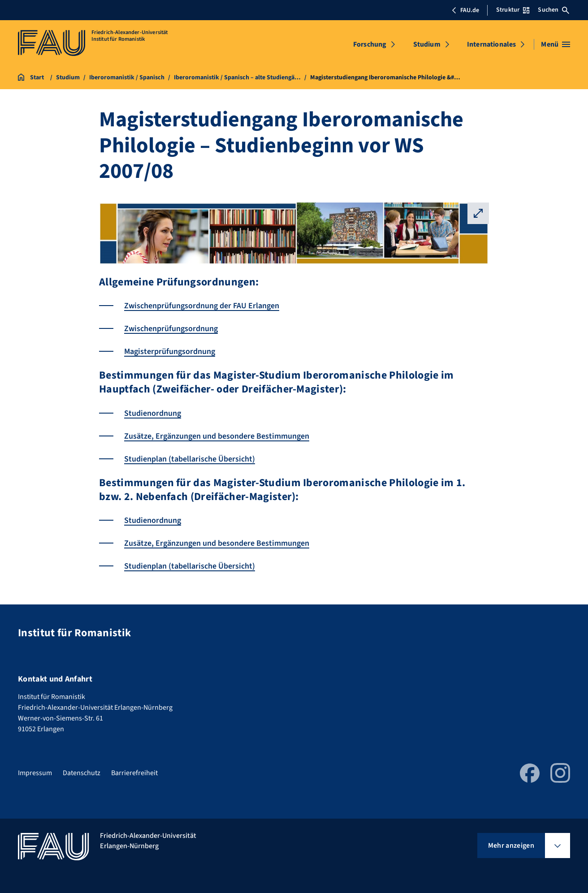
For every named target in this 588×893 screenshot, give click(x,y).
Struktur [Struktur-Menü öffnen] (513, 10)
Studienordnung (153, 413)
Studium (427, 44)
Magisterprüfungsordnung (170, 352)
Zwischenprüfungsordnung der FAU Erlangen (202, 306)
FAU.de (465, 10)
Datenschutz (82, 773)
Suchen (553, 10)
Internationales (491, 44)
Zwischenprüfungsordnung (171, 329)
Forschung (370, 44)
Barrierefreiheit (134, 773)
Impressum (35, 773)
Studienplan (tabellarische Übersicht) (190, 459)
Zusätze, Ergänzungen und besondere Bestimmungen (217, 436)
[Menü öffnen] (556, 44)
